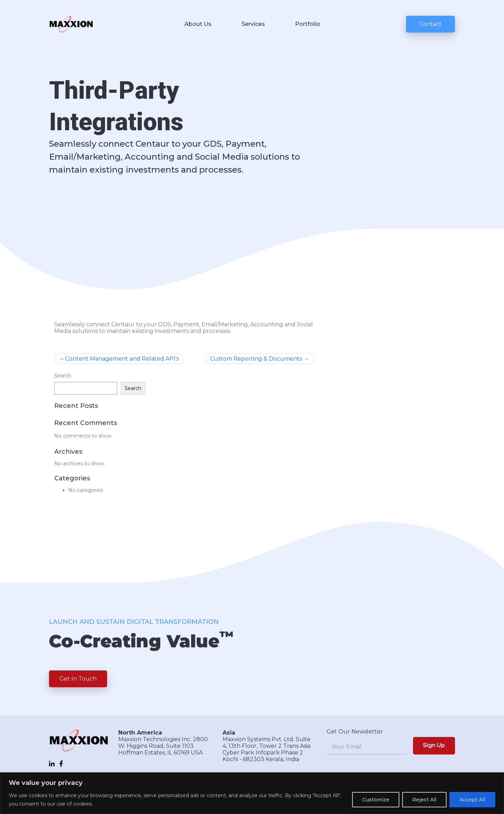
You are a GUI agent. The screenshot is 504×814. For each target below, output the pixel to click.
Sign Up (434, 745)
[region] (252, 793)
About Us (198, 24)
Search (63, 376)
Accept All (472, 800)
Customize (376, 800)
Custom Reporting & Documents (256, 359)
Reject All (424, 800)
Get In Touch (78, 679)
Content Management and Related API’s (122, 359)
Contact (430, 24)
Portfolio (308, 24)
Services (253, 24)
